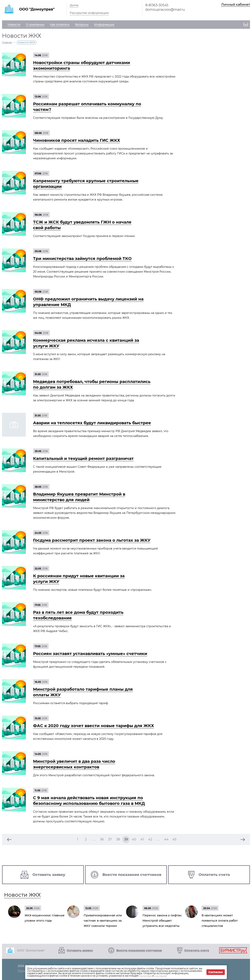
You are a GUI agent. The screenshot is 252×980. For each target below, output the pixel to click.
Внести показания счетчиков (139, 950)
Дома (74, 5)
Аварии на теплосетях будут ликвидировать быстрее (92, 423)
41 (142, 839)
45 (174, 839)
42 (150, 839)
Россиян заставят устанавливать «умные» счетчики (90, 654)
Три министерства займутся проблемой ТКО (82, 259)
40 (134, 839)
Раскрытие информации (89, 13)
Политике (145, 976)
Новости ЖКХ (22, 895)
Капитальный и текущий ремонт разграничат (83, 458)
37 (110, 839)
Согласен (216, 972)
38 (118, 839)
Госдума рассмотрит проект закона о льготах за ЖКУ (92, 540)
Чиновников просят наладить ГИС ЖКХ (77, 140)
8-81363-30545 (157, 5)
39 (126, 839)
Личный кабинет (236, 5)
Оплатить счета (197, 950)
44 (166, 839)
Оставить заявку (80, 950)
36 (102, 839)
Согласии (161, 976)
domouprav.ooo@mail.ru (165, 10)
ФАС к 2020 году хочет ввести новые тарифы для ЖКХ (93, 726)
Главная (7, 42)
